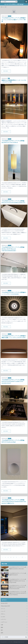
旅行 (2, 630)
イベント (3, 609)
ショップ (3, 611)
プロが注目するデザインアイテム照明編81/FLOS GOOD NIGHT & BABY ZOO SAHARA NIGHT (13, 381)
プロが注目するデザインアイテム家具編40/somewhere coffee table (13, 568)
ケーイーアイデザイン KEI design (14, 4)
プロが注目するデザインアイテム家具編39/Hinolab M (13, 574)
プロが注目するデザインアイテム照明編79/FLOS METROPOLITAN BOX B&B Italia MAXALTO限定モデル (14, 502)
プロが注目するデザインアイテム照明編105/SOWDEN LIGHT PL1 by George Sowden (13, 581)
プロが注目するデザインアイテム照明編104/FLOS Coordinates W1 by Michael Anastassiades (13, 587)
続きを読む (6, 71)
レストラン (4, 619)
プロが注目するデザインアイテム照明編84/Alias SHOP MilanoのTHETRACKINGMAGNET (13, 249)
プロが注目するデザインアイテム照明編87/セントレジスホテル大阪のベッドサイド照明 (14, 20)
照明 (2, 633)
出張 (2, 625)
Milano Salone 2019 (5, 606)
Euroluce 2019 (4, 603)
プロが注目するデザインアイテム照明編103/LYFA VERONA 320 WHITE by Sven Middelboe (13, 593)
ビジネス (3, 617)
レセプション (4, 622)
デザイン (3, 614)
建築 (2, 627)
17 (22, 557)
